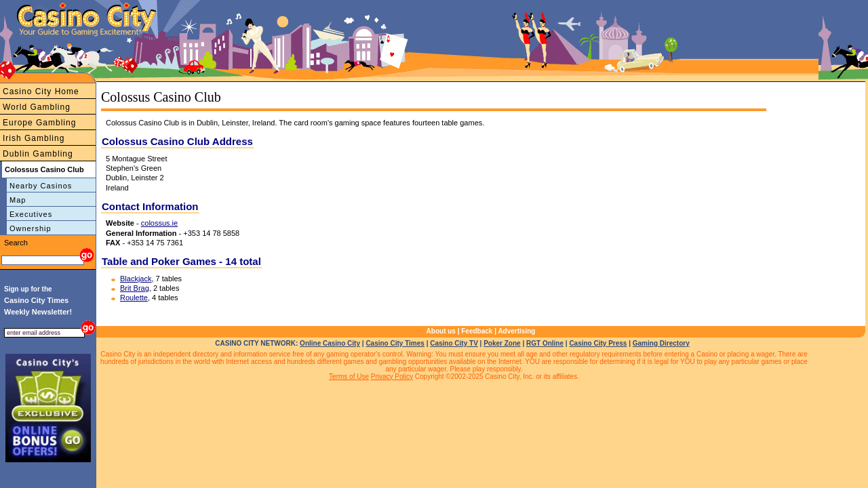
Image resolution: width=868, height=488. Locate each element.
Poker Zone (502, 343)
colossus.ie (159, 223)
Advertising (516, 331)
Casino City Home (41, 91)
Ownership (31, 228)
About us (441, 331)
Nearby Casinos (41, 186)
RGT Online (545, 343)
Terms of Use (349, 377)
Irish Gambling (34, 138)
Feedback (477, 331)
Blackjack (136, 279)
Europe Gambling (39, 123)
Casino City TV (454, 343)
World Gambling (37, 107)
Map (18, 200)
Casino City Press (598, 343)
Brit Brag (135, 288)
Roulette (134, 298)
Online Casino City (330, 343)
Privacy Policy (392, 377)
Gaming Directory (661, 343)
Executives (31, 214)
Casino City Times (395, 343)
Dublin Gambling (38, 154)
